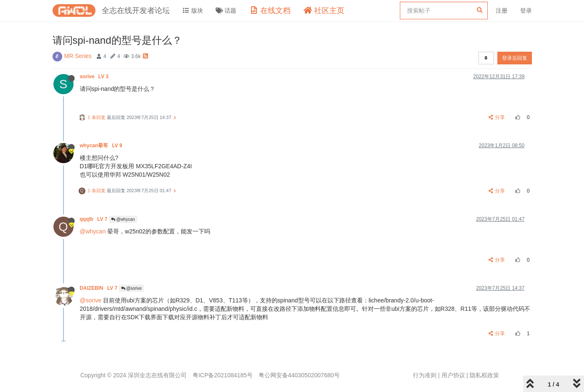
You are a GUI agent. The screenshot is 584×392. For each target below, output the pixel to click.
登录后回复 (515, 58)
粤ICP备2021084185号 (223, 375)
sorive (95, 77)
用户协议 (453, 375)
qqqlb (94, 219)
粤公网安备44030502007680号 (299, 375)
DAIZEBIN (99, 288)
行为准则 (425, 375)
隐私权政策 (484, 375)
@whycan (123, 219)
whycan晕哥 (102, 146)
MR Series (78, 56)
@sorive (132, 288)
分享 (497, 117)
